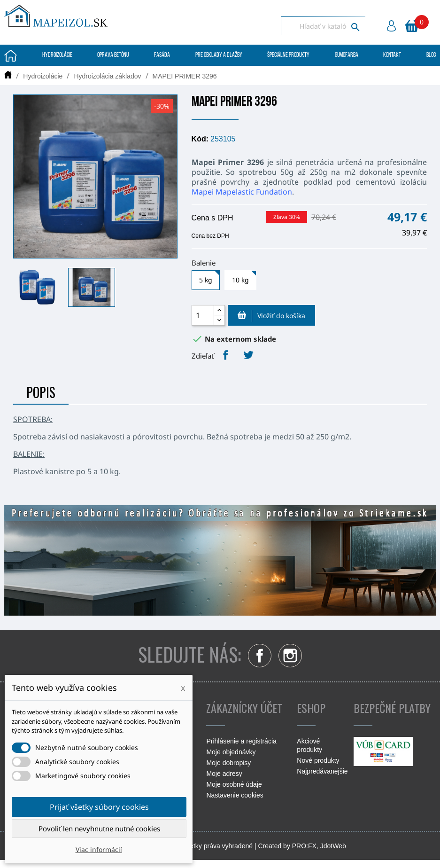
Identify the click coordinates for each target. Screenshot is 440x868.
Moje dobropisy (228, 763)
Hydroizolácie (57, 55)
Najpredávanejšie (322, 771)
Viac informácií (99, 849)
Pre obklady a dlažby (219, 55)
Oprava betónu (113, 55)
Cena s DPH (212, 218)
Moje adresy (224, 774)
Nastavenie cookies (235, 795)
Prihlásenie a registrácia (241, 741)
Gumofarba (347, 55)
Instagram (290, 656)
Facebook (260, 656)
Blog (431, 55)
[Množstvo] (203, 315)
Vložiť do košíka (271, 316)
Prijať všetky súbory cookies (99, 807)
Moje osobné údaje (234, 784)
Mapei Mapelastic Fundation (242, 192)
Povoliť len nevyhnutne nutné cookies (99, 829)
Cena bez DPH (210, 236)
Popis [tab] (41, 392)
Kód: (200, 139)
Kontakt (392, 55)
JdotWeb (333, 846)
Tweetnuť (248, 355)
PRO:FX (304, 846)
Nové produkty (318, 760)
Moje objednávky (231, 752)
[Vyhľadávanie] (323, 26)
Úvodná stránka (11, 55)
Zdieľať (225, 355)
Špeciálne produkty (288, 55)
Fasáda (162, 55)
